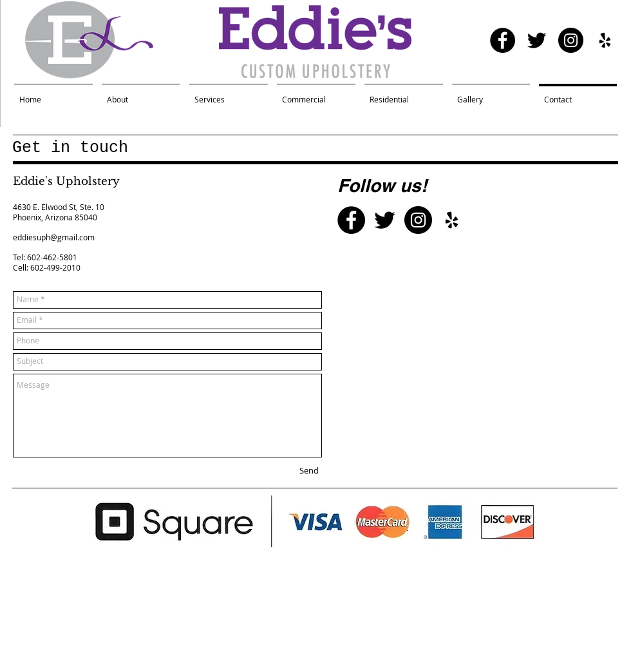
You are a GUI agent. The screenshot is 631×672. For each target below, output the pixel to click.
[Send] (309, 471)
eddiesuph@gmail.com (54, 237)
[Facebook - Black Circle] (503, 40)
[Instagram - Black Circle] (571, 40)
